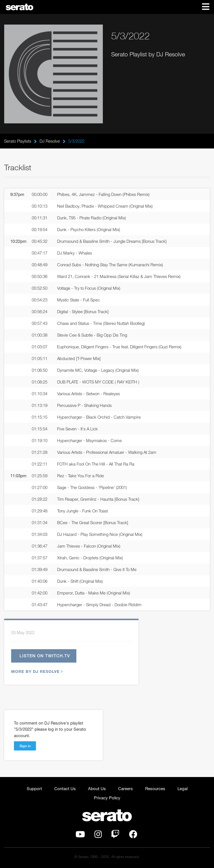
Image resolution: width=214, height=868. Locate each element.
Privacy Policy (107, 798)
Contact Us (65, 788)
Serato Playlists (18, 141)
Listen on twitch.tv (45, 656)
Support (34, 788)
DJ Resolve (50, 141)
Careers (126, 788)
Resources (155, 788)
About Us (97, 788)
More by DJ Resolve (36, 671)
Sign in (25, 746)
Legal (183, 788)
